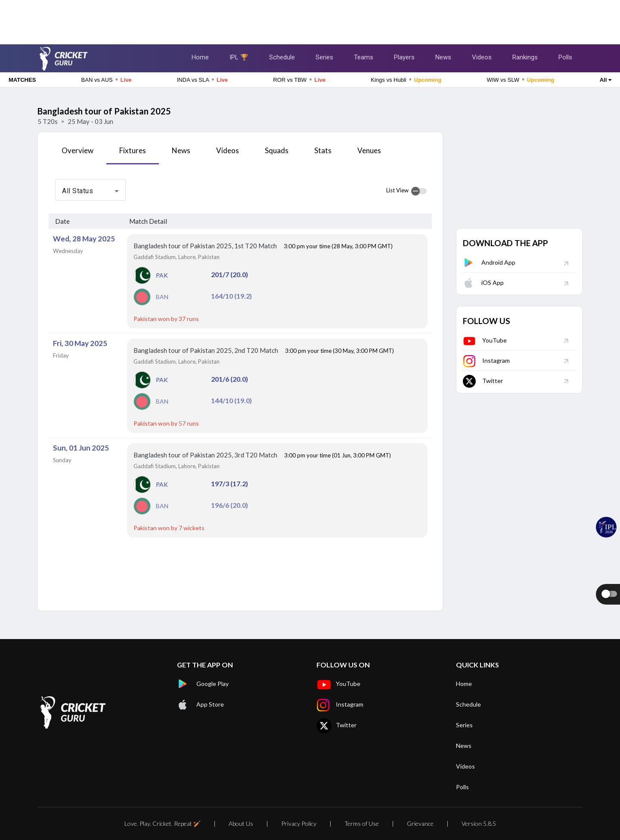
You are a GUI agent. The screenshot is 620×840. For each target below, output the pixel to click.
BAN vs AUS (107, 80)
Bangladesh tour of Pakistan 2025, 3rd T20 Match (206, 455)
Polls (565, 57)
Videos (482, 57)
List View (397, 190)
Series (324, 57)
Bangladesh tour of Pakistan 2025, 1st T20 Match (206, 246)
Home (200, 57)
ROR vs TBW (299, 80)
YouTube (485, 340)
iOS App (483, 283)
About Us (241, 823)
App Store (200, 704)
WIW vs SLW (520, 80)
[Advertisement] (310, 19)
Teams (364, 57)
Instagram (486, 360)
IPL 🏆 (239, 57)
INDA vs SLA (202, 80)
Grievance (420, 823)
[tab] (77, 154)
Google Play (203, 684)
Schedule (282, 57)
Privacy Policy (299, 823)
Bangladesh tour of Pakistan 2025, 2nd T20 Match (206, 350)
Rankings (525, 57)
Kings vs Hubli (406, 80)
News (443, 57)
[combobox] (90, 191)
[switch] (419, 191)
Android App (489, 262)
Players (404, 57)
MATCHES (22, 80)
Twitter (483, 381)
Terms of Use (362, 823)
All (606, 80)
